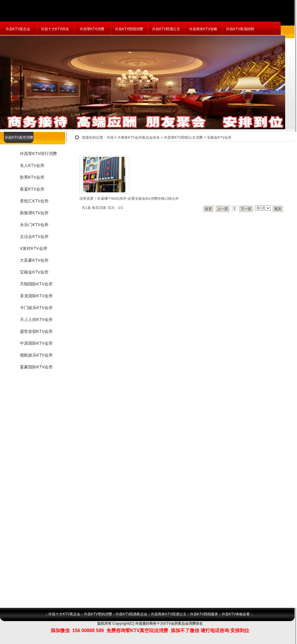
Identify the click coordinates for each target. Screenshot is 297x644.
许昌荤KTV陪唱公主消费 (183, 138)
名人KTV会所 (32, 165)
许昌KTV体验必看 (236, 614)
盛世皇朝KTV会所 (36, 331)
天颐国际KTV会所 (36, 284)
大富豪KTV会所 (34, 260)
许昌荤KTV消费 (92, 29)
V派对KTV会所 (34, 248)
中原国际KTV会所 (36, 343)
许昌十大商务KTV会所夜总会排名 (133, 138)
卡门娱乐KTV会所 (36, 308)
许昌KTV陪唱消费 (129, 29)
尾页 (278, 209)
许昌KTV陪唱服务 (204, 614)
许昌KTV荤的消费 (98, 614)
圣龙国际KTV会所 (36, 296)
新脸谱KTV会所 (34, 213)
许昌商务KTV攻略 (203, 29)
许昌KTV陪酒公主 (166, 29)
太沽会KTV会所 (34, 236)
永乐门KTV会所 (34, 225)
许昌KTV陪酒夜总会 (131, 614)
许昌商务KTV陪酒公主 (169, 614)
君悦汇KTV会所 (34, 201)
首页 (208, 209)
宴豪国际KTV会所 (36, 367)
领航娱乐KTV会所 (36, 355)
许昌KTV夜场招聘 (240, 29)
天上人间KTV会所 (36, 319)
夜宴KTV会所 (32, 189)
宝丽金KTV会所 (219, 138)
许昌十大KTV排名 (55, 29)
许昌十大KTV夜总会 (64, 614)
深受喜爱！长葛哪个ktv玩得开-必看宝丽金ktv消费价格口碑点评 (129, 199)
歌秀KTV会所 (32, 177)
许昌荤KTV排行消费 (38, 154)
